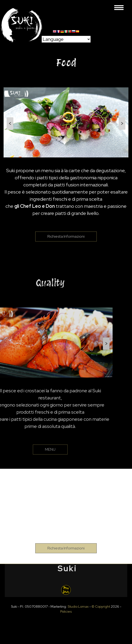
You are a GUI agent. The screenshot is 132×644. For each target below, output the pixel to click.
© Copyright (101, 606)
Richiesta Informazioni (66, 245)
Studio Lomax (78, 606)
